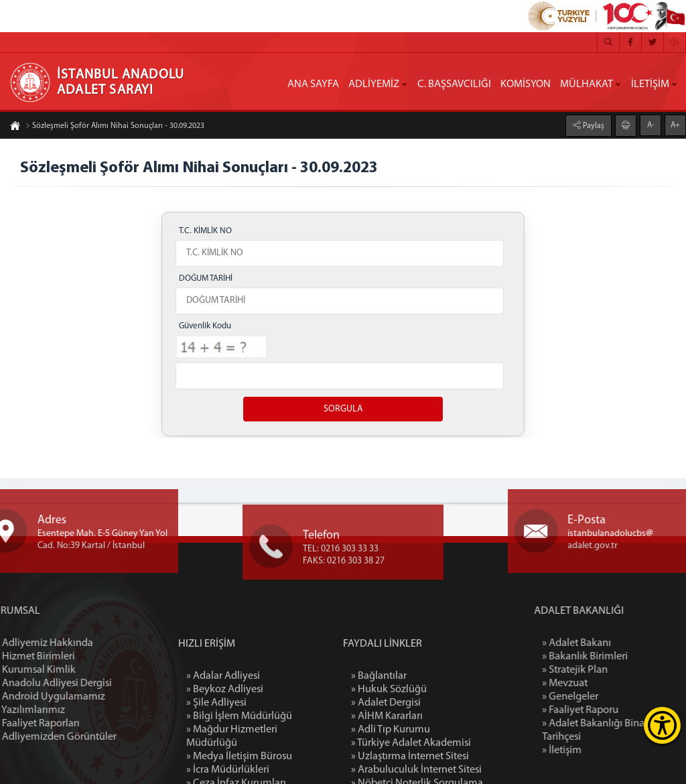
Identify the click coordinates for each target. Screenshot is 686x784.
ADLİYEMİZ (374, 84)
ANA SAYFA (313, 84)
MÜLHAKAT (587, 84)
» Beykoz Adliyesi (225, 757)
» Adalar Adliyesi (223, 744)
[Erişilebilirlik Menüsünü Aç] (662, 725)
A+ (675, 125)
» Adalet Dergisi (386, 771)
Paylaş (593, 125)
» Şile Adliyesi (216, 771)
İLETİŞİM (650, 84)
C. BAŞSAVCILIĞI (454, 84)
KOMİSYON (526, 84)
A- (651, 125)
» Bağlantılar (379, 744)
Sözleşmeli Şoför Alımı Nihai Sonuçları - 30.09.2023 (115, 127)
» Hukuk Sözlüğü (389, 757)
